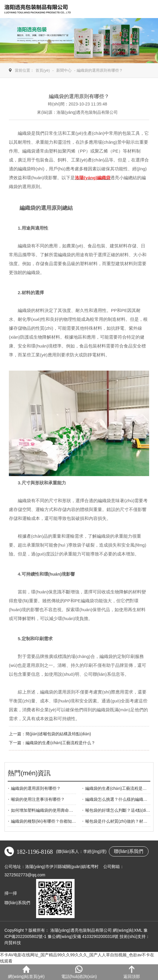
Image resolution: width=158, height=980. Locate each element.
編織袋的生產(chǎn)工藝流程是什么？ (120, 788)
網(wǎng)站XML (127, 930)
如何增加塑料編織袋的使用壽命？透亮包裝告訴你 (57, 810)
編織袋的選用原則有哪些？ (36, 788)
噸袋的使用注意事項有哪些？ (38, 799)
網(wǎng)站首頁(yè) (26, 972)
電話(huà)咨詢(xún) (79, 972)
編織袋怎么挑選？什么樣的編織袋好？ (120, 799)
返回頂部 (132, 972)
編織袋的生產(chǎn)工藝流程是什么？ (60, 743)
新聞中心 (64, 70)
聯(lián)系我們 (129, 851)
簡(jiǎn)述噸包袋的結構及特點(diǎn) (58, 734)
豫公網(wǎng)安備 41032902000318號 (83, 936)
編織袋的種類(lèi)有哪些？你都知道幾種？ (50, 821)
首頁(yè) (43, 70)
